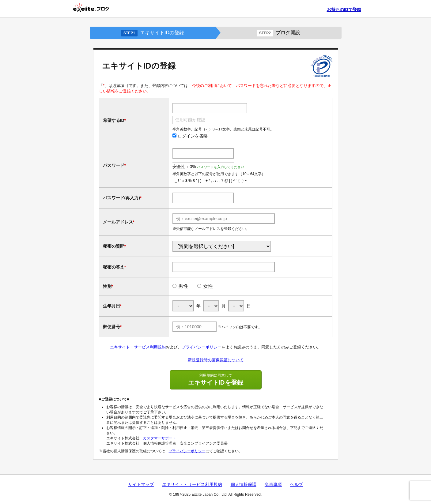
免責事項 (273, 484)
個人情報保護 (244, 484)
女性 (208, 286)
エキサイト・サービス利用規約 (138, 347)
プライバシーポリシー (202, 347)
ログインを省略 (190, 136)
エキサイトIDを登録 (216, 379)
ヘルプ (297, 484)
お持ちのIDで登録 (344, 9)
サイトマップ (141, 484)
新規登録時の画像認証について (216, 360)
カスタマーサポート (160, 438)
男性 (183, 286)
